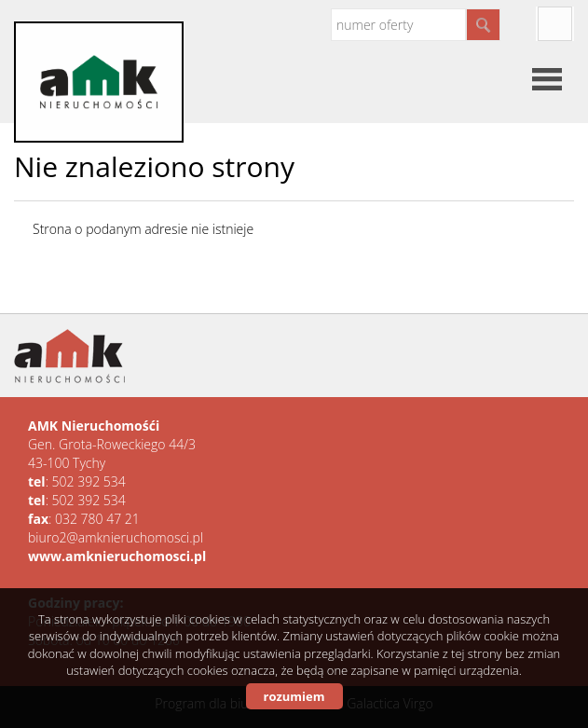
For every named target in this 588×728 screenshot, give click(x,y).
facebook (555, 24)
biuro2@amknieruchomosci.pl (116, 537)
